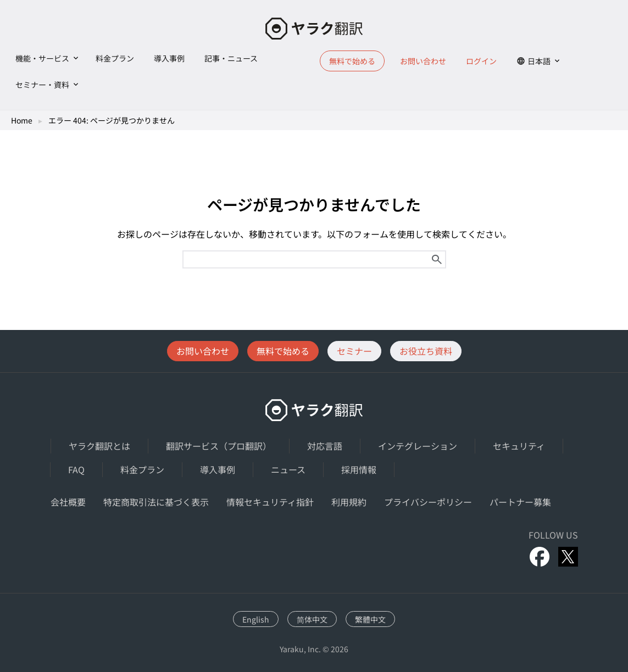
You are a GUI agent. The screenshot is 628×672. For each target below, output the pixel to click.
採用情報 (359, 469)
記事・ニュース (231, 58)
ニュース (288, 469)
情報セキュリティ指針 (270, 502)
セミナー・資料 (42, 85)
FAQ (76, 469)
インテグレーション (418, 446)
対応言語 (325, 446)
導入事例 (169, 58)
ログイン (481, 61)
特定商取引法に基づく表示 (156, 502)
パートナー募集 (520, 502)
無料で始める (352, 61)
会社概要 (68, 502)
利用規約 (349, 502)
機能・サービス (42, 58)
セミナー (354, 351)
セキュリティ (519, 446)
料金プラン (115, 58)
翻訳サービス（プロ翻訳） (219, 446)
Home (22, 120)
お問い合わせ (423, 61)
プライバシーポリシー (428, 502)
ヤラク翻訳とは (99, 446)
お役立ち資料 (426, 351)
